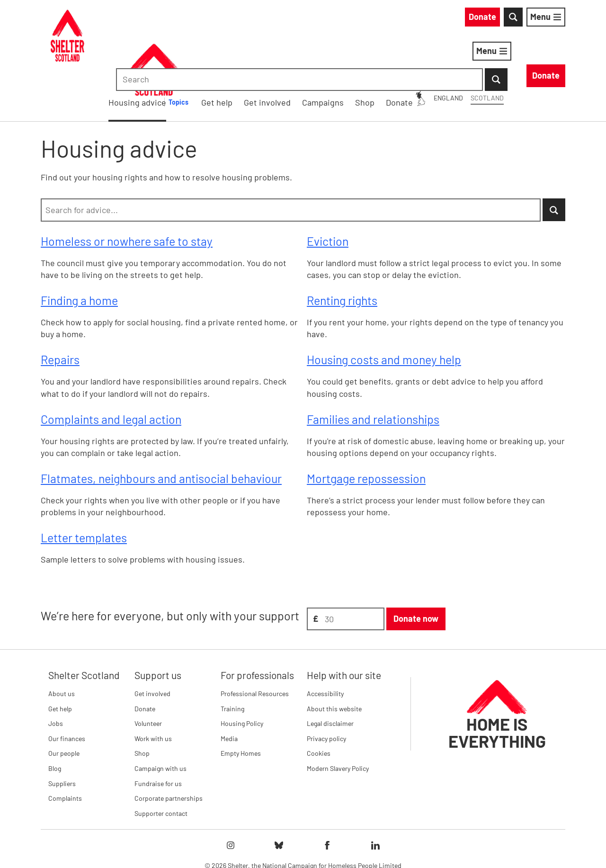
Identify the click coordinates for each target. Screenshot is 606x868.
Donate (145, 659)
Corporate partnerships (169, 749)
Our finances (67, 689)
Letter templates (84, 489)
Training (232, 659)
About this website (334, 659)
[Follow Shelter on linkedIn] (375, 796)
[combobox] (485, 19)
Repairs (60, 311)
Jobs (56, 674)
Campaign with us (160, 719)
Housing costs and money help (384, 311)
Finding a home (79, 251)
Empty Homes (241, 704)
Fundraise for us (158, 734)
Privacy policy (326, 689)
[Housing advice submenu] (319, 53)
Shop (142, 704)
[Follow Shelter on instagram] (231, 796)
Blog (55, 719)
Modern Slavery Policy (338, 719)
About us (62, 644)
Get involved (152, 644)
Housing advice (272, 53)
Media (229, 689)
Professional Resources (255, 644)
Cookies (319, 704)
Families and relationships (373, 370)
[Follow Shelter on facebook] (327, 796)
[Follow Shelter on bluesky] (279, 796)
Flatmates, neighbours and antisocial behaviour (161, 429)
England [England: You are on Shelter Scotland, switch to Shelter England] (363, 18)
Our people (64, 704)
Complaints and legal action (111, 370)
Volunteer (148, 674)
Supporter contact (161, 764)
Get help (60, 659)
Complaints (65, 749)
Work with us (153, 689)
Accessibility (325, 644)
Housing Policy (242, 674)
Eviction (328, 192)
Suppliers (62, 734)
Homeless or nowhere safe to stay (127, 192)
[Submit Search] (554, 19)
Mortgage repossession (366, 429)
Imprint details (392, 844)
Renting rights (342, 251)
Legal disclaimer (330, 674)
